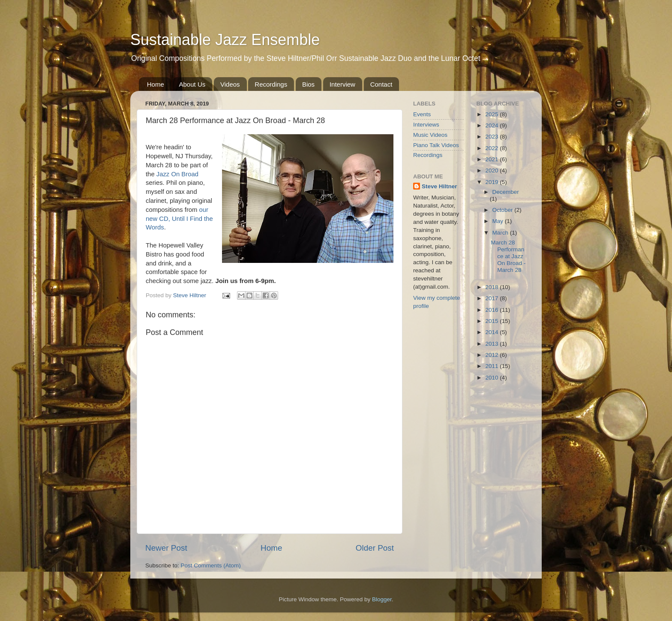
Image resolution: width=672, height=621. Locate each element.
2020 (492, 170)
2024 (492, 125)
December (506, 192)
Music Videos (430, 135)
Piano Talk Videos (436, 145)
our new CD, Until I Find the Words (179, 219)
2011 (492, 366)
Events (422, 114)
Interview (342, 84)
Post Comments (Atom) (211, 565)
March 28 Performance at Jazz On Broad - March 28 (508, 256)
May (499, 221)
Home (156, 84)
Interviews (426, 125)
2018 (492, 287)
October (504, 210)
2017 (492, 298)
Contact (381, 84)
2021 (492, 159)
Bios (308, 84)
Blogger (382, 599)
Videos (230, 84)
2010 (492, 378)
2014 (492, 332)
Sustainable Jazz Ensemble (225, 40)
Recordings (271, 84)
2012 (492, 355)
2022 (492, 148)
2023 (492, 137)
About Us (192, 84)
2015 (492, 321)
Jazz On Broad (177, 174)
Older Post (375, 548)
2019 (492, 182)
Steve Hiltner (439, 186)
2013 (492, 344)
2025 (492, 114)
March (501, 233)
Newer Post (166, 548)
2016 (492, 310)
